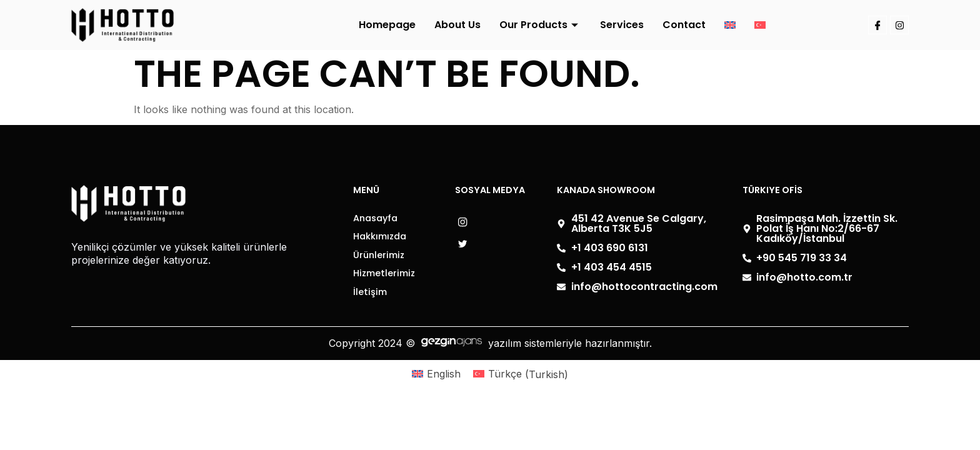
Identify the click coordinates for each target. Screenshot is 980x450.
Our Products (540, 25)
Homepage (387, 25)
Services (622, 25)
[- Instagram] (467, 223)
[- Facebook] (467, 245)
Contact (684, 25)
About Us (457, 25)
